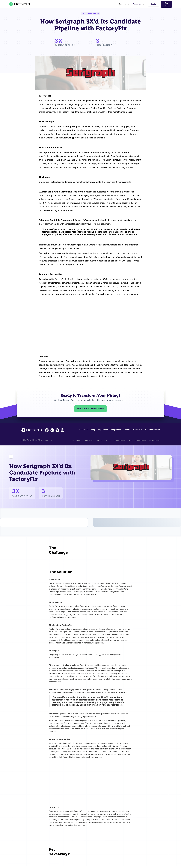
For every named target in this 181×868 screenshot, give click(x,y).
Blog (93, 430)
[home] (20, 4)
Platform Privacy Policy (137, 440)
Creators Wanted (153, 430)
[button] (124, 4)
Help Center (103, 430)
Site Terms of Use (104, 440)
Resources (84, 430)
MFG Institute (76, 440)
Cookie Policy (154, 440)
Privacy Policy (119, 440)
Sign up (166, 4)
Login (153, 4)
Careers (127, 430)
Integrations (116, 430)
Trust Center (89, 440)
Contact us (138, 430)
